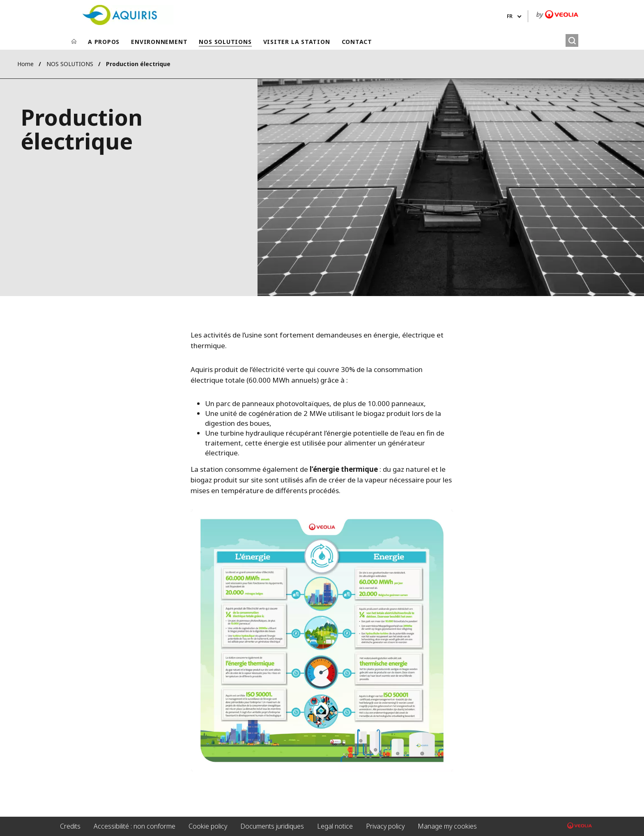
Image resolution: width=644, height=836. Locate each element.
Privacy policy (385, 826)
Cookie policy (208, 826)
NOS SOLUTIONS (225, 42)
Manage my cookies (447, 826)
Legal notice (335, 826)
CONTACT (357, 42)
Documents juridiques (272, 826)
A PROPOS (104, 42)
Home (25, 64)
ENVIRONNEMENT (159, 42)
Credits (70, 826)
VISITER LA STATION (297, 42)
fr (510, 16)
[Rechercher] (572, 40)
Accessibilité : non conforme (135, 826)
